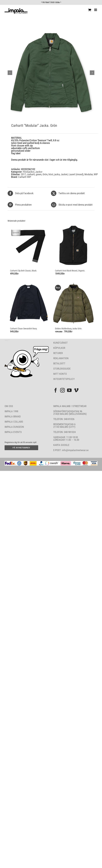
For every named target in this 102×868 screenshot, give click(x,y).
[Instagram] (62, 390)
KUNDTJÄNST (60, 343)
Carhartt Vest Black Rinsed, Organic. (70, 271)
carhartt (31, 174)
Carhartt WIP (25, 177)
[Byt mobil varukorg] (90, 10)
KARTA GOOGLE (61, 445)
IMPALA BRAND (13, 416)
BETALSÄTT (59, 363)
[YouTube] (69, 390)
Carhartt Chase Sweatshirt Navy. (24, 329)
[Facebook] (56, 390)
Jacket (64, 174)
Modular (89, 174)
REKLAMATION (61, 358)
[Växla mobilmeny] (96, 10)
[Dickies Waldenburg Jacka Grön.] (73, 303)
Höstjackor (29, 172)
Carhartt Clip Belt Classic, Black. (24, 271)
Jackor (39, 172)
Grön (45, 174)
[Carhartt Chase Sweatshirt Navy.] (29, 303)
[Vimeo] (76, 390)
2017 (23, 174)
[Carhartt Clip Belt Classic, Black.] (29, 245)
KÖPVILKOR (59, 348)
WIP (96, 174)
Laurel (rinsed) (76, 174)
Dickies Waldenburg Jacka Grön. (69, 329)
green (39, 174)
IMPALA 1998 (11, 411)
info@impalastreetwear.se (75, 450)
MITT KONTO (60, 374)
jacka (57, 174)
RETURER (58, 353)
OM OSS (9, 406)
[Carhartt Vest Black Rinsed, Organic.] (73, 245)
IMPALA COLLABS (14, 422)
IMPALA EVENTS (13, 432)
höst (51, 174)
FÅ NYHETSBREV (21, 448)
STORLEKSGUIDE (62, 369)
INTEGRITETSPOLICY (64, 379)
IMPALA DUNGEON (14, 427)
